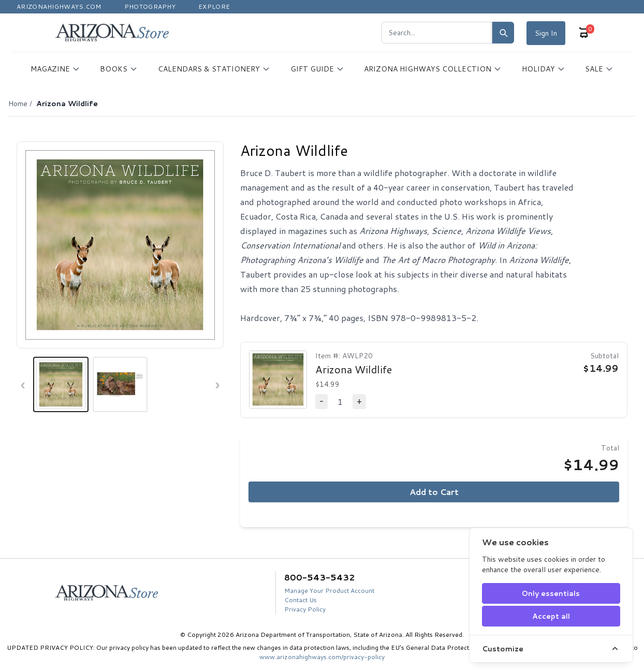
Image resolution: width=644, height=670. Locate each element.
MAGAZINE (55, 69)
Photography (150, 6)
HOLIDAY (544, 69)
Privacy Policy (305, 609)
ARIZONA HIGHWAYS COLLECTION (433, 69)
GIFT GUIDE (317, 69)
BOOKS (119, 69)
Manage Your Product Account (329, 591)
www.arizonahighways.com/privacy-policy (322, 657)
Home (18, 104)
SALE (599, 69)
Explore (214, 6)
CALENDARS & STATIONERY (214, 69)
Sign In (546, 33)
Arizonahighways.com (59, 6)
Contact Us (301, 600)
